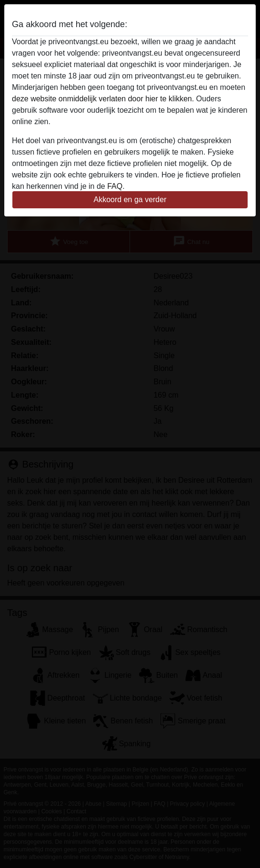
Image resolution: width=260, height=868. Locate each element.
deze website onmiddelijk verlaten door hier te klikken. (103, 99)
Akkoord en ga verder (130, 200)
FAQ (115, 186)
